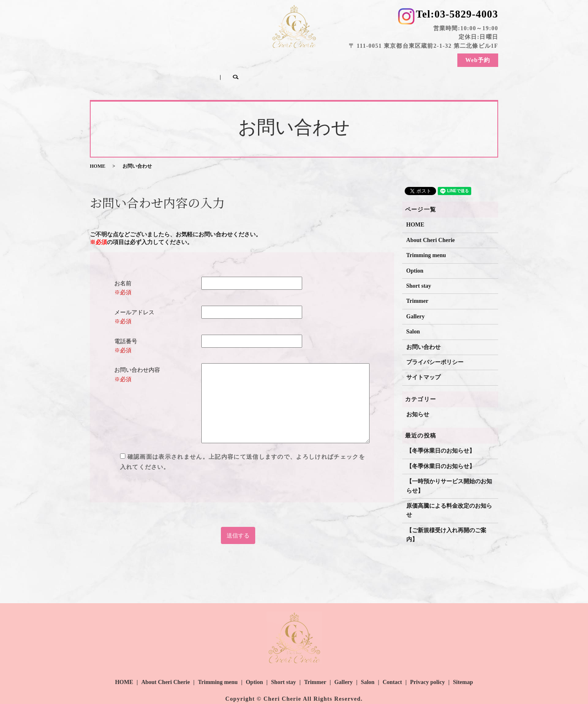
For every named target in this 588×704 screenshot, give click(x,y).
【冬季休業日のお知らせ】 (441, 435)
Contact (429, 59)
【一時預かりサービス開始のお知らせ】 (449, 470)
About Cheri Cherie (155, 59)
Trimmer (331, 59)
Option (257, 59)
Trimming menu (213, 59)
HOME (106, 59)
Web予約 (478, 62)
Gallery (366, 59)
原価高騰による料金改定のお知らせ (449, 494)
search (117, 72)
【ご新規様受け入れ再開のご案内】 (446, 519)
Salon (397, 59)
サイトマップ (423, 361)
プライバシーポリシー (435, 346)
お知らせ (418, 398)
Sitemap (463, 666)
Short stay (293, 59)
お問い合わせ (423, 331)
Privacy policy (427, 666)
